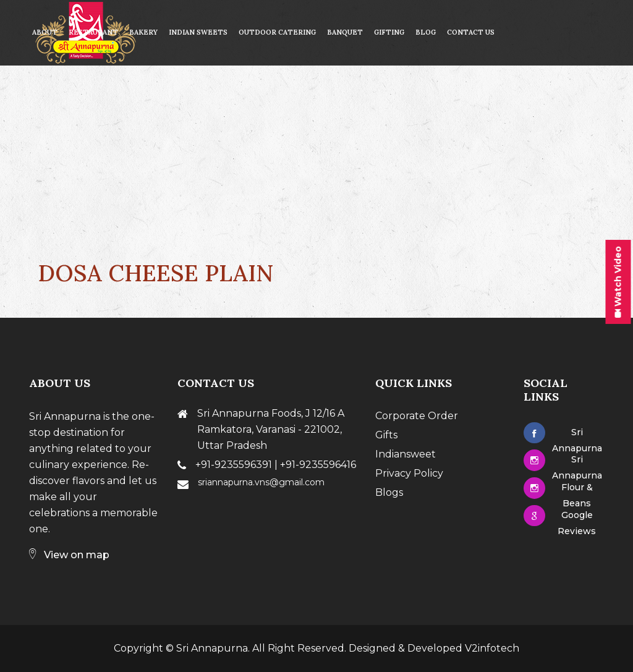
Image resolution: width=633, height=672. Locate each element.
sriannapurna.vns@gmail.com (261, 482)
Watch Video (618, 282)
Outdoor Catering (277, 32)
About (45, 32)
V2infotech (492, 648)
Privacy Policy (409, 473)
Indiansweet (406, 454)
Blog (426, 32)
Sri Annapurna (212, 648)
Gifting (389, 32)
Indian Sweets (198, 32)
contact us (471, 32)
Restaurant (93, 32)
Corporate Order (417, 416)
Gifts (386, 435)
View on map (69, 555)
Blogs (389, 492)
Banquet (345, 32)
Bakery (143, 32)
